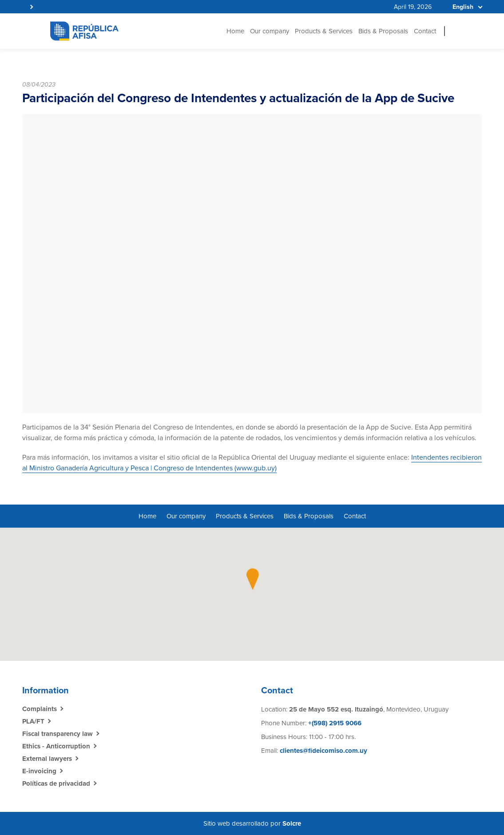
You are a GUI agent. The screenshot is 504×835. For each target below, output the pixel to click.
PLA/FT (33, 721)
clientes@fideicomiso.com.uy (323, 751)
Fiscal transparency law (58, 734)
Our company (270, 31)
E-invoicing (39, 771)
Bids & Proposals (383, 31)
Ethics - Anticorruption (56, 746)
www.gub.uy (256, 468)
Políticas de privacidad (56, 783)
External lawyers (47, 759)
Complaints (40, 709)
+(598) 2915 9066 (334, 723)
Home (235, 31)
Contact (425, 31)
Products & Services (324, 31)
